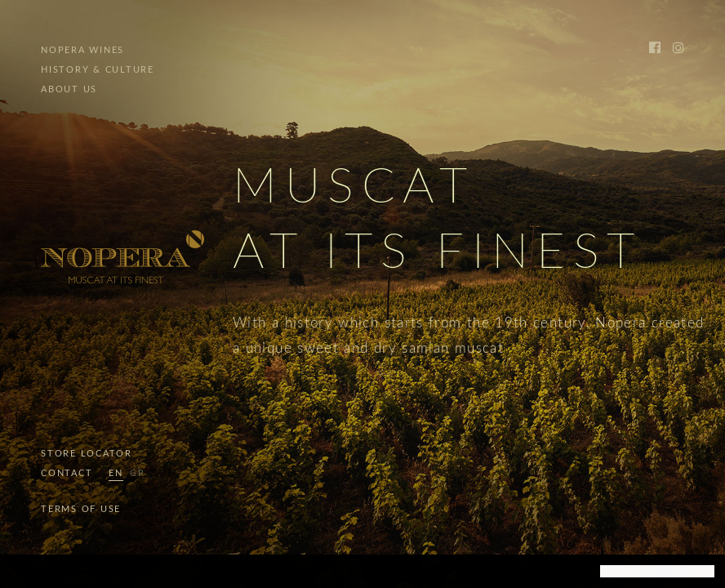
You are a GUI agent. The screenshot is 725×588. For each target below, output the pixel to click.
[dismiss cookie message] (657, 572)
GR (138, 473)
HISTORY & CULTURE (98, 70)
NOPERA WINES (82, 50)
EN (116, 473)
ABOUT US (69, 89)
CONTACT (67, 473)
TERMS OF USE (81, 509)
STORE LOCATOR (87, 454)
